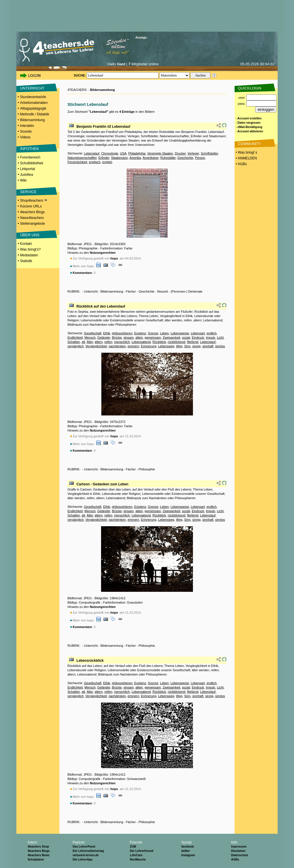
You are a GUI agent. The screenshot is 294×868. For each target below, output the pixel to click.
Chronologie (110, 153)
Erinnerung (149, 346)
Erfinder (104, 158)
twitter (185, 851)
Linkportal (28, 169)
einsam (128, 337)
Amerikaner (151, 158)
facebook (187, 847)
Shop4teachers (34, 201)
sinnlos (220, 346)
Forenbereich (30, 157)
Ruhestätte (168, 158)
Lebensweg (166, 346)
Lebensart (198, 333)
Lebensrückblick (90, 661)
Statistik (26, 261)
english (107, 162)
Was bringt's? (30, 249)
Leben (164, 333)
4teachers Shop (38, 847)
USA (123, 153)
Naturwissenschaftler (82, 158)
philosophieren (122, 333)
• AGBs (241, 164)
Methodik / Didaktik (35, 114)
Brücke (117, 337)
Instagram (188, 855)
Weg (179, 346)
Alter (90, 342)
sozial (186, 337)
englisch (95, 162)
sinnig (197, 346)
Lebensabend (141, 342)
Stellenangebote (33, 224)
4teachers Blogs (32, 212)
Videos (25, 137)
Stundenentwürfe (33, 97)
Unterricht (91, 291)
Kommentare (82, 273)
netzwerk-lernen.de (86, 855)
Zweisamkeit (172, 337)
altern (99, 342)
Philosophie (147, 469)
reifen (108, 342)
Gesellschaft (93, 333)
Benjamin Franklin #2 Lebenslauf (103, 127)
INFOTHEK (30, 149)
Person (200, 158)
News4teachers (32, 218)
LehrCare (136, 855)
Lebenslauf (92, 153)
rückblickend (176, 342)
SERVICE (28, 192)
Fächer (131, 291)
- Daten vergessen (248, 123)
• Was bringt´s (246, 152)
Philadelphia (137, 153)
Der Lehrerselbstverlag (88, 851)
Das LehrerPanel (84, 847)
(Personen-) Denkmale (187, 291)
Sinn (187, 346)
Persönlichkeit (77, 162)
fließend (193, 342)
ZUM (133, 847)
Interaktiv (27, 126)
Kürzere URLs (31, 206)
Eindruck (198, 337)
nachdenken (117, 346)
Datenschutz (240, 855)
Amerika (135, 158)
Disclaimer (238, 851)
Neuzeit (162, 291)
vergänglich (76, 346)
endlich (211, 333)
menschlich (122, 342)
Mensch (90, 337)
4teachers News (38, 855)
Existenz (140, 333)
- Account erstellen (249, 118)
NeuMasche (138, 860)
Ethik (107, 333)
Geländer (104, 337)
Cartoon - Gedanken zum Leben (102, 484)
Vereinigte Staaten (160, 153)
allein (139, 337)
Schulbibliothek (32, 163)
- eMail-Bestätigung (249, 127)
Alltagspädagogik (33, 108)
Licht (220, 337)
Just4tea (27, 175)
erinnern (133, 346)
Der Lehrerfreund (142, 851)
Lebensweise (180, 333)
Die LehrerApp (83, 860)
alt (84, 342)
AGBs (235, 860)
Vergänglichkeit (96, 346)
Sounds (26, 131)
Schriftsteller (209, 153)
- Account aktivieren (249, 131)
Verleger (193, 153)
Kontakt (26, 244)
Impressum (239, 847)
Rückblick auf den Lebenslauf (101, 306)
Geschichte (185, 158)
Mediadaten (29, 255)
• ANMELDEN (246, 158)
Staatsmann (120, 158)
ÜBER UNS (30, 235)
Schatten (74, 342)
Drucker (180, 153)
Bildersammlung (32, 120)
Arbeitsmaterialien (34, 103)
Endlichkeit (75, 337)
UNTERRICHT (32, 88)
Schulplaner (36, 860)
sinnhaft (208, 346)
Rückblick (159, 342)
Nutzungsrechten (103, 253)
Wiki (23, 180)
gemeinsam (153, 337)
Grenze (153, 333)
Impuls (210, 337)
